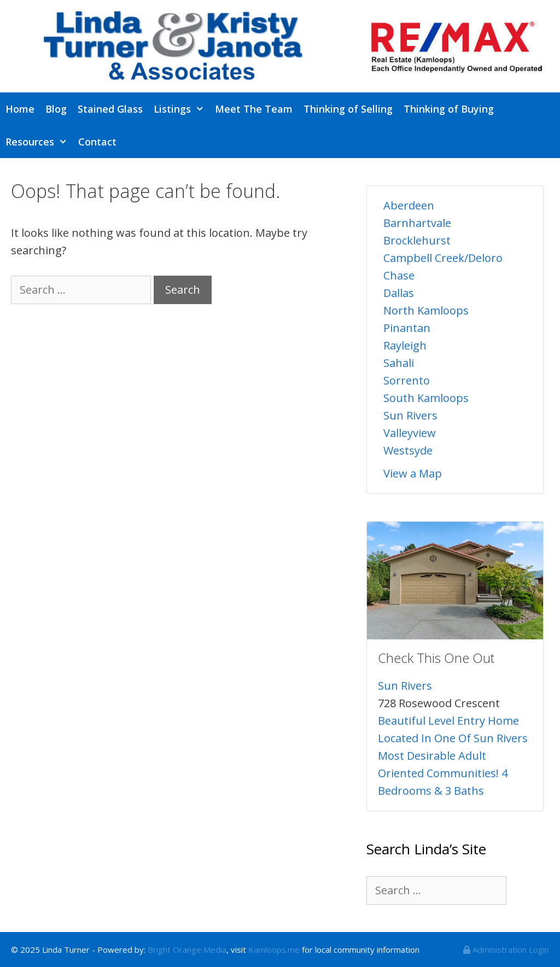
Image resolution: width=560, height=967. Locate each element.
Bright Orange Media (187, 949)
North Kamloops (426, 310)
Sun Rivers (410, 415)
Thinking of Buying (449, 109)
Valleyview (410, 433)
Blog (56, 109)
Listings (182, 109)
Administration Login (506, 949)
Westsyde (408, 450)
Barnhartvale (417, 223)
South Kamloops (426, 398)
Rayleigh (405, 345)
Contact (97, 142)
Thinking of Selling (348, 109)
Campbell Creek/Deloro (443, 258)
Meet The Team (254, 109)
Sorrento (407, 380)
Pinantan (407, 328)
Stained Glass (110, 109)
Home (20, 109)
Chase (399, 275)
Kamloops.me (274, 949)
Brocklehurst (417, 240)
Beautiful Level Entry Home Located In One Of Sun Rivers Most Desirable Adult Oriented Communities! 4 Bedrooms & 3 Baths (453, 756)
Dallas (399, 293)
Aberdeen (409, 205)
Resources (39, 142)
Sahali (399, 363)
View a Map (413, 473)
